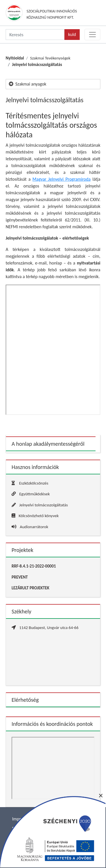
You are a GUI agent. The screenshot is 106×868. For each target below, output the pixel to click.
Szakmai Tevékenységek (50, 58)
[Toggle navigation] (92, 35)
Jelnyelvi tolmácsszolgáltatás (37, 65)
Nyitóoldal (15, 58)
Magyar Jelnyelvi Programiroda (62, 179)
